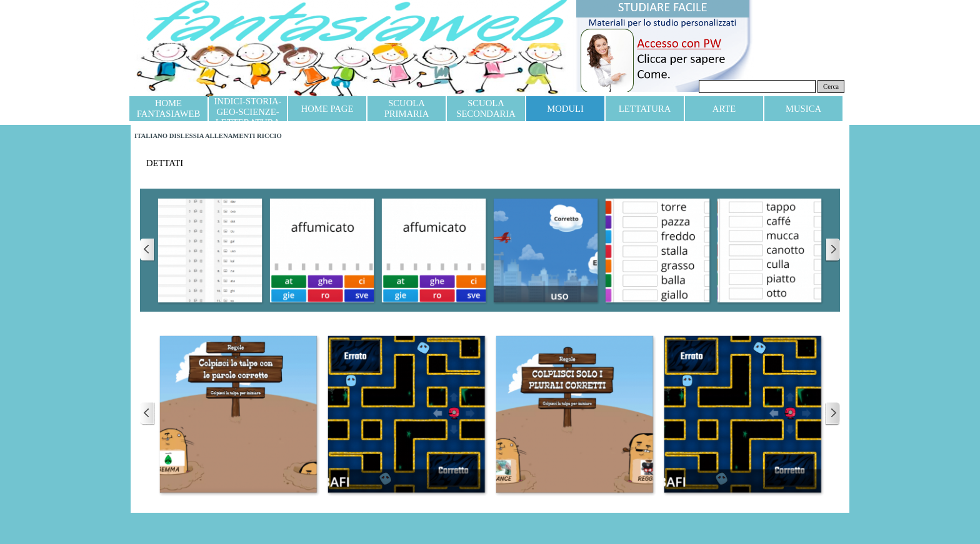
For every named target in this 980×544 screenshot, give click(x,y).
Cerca (831, 87)
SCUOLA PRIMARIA (407, 108)
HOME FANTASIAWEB (169, 108)
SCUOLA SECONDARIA (486, 108)
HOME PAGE (327, 109)
